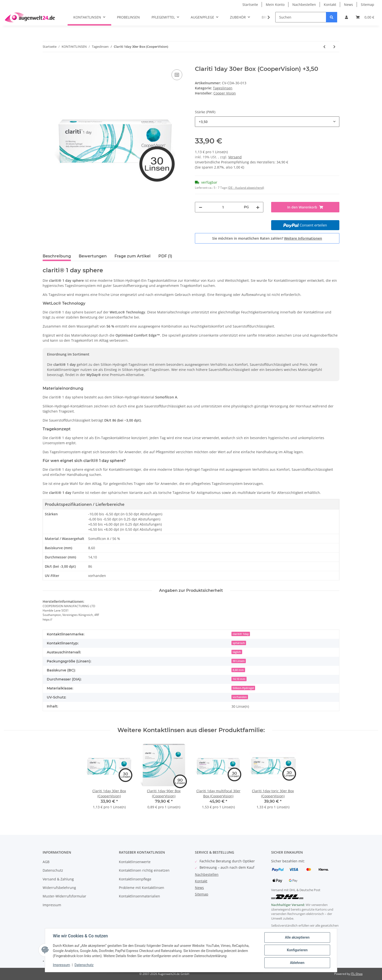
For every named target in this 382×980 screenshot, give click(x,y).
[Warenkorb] (365, 17)
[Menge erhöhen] (258, 207)
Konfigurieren (297, 950)
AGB (46, 862)
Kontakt (330, 5)
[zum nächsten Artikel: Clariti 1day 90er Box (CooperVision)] (334, 47)
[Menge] (223, 207)
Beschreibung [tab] (57, 256)
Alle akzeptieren (297, 937)
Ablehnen (297, 963)
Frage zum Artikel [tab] (133, 256)
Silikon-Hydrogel (243, 688)
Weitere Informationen (303, 238)
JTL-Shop (357, 974)
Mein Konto (275, 5)
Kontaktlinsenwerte (135, 862)
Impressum (52, 905)
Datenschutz (53, 870)
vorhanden (240, 697)
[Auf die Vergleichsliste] (177, 75)
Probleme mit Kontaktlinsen (142, 888)
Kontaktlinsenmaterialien (139, 896)
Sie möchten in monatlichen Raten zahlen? (267, 238)
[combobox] (267, 122)
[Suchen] (301, 17)
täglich (237, 652)
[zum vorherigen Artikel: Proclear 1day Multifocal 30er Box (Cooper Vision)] (324, 47)
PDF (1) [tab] (165, 256)
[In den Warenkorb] (47, 63)
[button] (346, 17)
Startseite (250, 5)
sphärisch (239, 643)
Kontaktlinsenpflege (135, 879)
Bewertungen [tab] (93, 256)
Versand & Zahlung (58, 879)
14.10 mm (239, 679)
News (349, 5)
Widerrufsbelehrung (59, 888)
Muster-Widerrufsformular (64, 896)
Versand (235, 157)
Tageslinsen (223, 88)
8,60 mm (238, 670)
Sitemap (368, 5)
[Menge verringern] (201, 207)
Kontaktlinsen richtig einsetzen (144, 870)
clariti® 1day (241, 634)
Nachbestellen (304, 5)
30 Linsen (239, 661)
